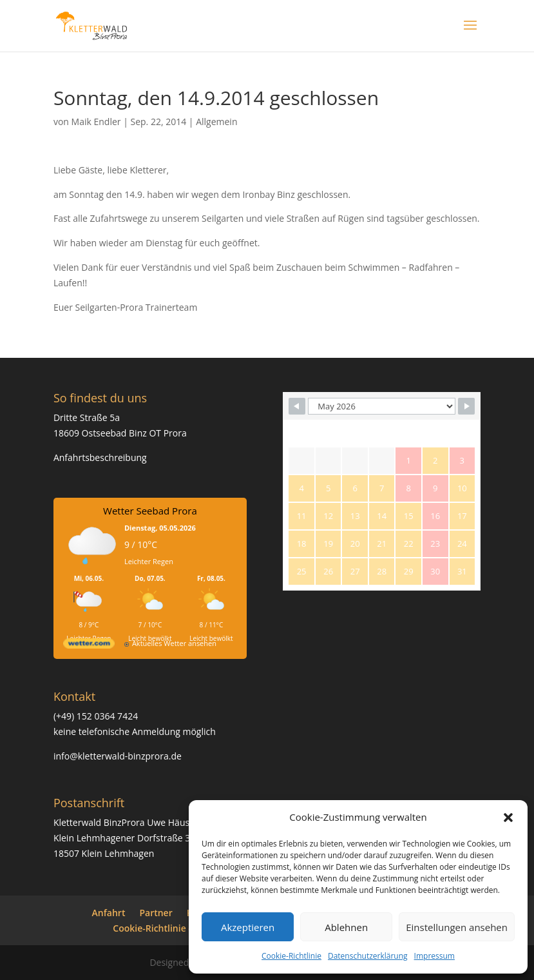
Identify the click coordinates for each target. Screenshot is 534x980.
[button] (508, 818)
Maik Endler (96, 122)
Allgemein (216, 122)
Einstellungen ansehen (457, 927)
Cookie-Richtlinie (291, 956)
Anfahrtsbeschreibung (100, 457)
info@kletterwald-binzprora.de (118, 756)
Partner (156, 913)
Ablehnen (346, 927)
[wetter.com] (89, 646)
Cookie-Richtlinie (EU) (159, 928)
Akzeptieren (248, 927)
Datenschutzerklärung (368, 956)
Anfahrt (109, 913)
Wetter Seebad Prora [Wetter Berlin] (150, 511)
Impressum (434, 956)
